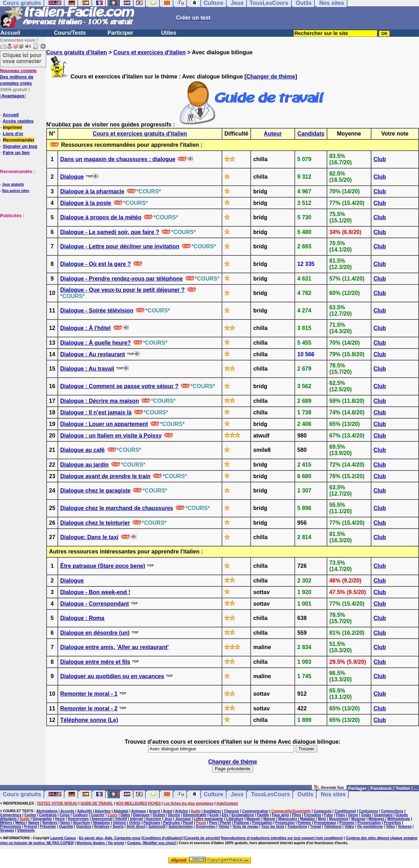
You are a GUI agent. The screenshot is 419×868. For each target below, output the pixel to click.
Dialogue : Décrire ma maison (100, 401)
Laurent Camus (63, 838)
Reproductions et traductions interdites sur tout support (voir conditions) (282, 838)
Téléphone (333, 826)
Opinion (120, 823)
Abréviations (47, 811)
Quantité (66, 826)
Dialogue (72, 177)
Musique (359, 819)
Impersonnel (102, 819)
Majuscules (288, 819)
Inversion (153, 819)
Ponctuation (262, 823)
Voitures (405, 826)
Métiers (6, 823)
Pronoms (347, 823)
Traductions (297, 826)
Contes (30, 815)
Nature (34, 823)
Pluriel (226, 823)
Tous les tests (273, 826)
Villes (390, 826)
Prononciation (369, 823)
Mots (322, 819)
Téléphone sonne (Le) (89, 720)
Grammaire (383, 815)
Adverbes (103, 811)
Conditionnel (345, 811)
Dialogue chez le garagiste (95, 491)
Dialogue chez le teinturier (95, 523)
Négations (102, 823)
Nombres (50, 823)
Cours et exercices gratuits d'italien (140, 134)
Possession (285, 823)
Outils (305, 794)
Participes (152, 823)
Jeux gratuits (13, 184)
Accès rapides (18, 121)
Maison (269, 819)
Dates (125, 815)
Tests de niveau (245, 826)
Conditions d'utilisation (162, 838)
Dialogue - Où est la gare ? (96, 264)
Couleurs (80, 815)
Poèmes (304, 823)
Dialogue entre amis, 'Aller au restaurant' (114, 647)
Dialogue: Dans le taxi (89, 537)
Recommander (19, 140)
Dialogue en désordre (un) (95, 633)
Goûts (366, 815)
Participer (120, 33)
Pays (213, 823)
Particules (172, 823)
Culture (214, 794)
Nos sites (333, 794)
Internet (136, 819)
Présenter (48, 826)
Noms (65, 823)
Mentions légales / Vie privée (100, 843)
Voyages (7, 830)
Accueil (10, 33)
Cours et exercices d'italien (150, 52)
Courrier (97, 815)
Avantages (13, 96)
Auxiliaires (212, 811)
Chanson (232, 811)
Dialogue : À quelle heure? (96, 343)
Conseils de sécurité (202, 838)
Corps (65, 815)
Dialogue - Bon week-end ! (95, 592)
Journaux (183, 819)
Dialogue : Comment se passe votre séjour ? (119, 386)
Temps (224, 826)
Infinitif (121, 819)
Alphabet (121, 811)
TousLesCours (270, 794)
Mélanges (376, 819)
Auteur (273, 134)
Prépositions (11, 826)
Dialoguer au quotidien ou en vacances (112, 676)
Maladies (307, 819)
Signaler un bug (20, 146)
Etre (225, 815)
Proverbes (393, 823)
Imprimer (13, 127)
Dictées (159, 815)
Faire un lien (16, 153)
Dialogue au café (82, 450)
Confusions (368, 811)
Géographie (42, 819)
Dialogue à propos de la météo (101, 217)
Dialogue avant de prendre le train (105, 476)
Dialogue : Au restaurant (93, 354)
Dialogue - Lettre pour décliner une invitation (120, 246)
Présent (31, 826)
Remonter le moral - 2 (89, 708)
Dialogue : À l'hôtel (85, 328)
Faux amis (281, 815)
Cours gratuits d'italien (77, 52)
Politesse (242, 823)
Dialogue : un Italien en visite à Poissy (111, 436)
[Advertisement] (21, 254)
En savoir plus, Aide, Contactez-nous (110, 838)
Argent (154, 811)
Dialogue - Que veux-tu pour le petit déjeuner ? (123, 290)
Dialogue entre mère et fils (95, 662)
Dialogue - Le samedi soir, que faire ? (110, 232)
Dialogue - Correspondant (95, 604)
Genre (353, 815)
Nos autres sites (16, 191)
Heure (60, 819)
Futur (329, 815)
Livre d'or (13, 134)
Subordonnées (181, 826)
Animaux (139, 811)
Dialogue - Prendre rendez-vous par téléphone (121, 279)
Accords (67, 811)
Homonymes (78, 819)
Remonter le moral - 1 (89, 694)
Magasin (253, 819)
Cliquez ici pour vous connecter (22, 58)
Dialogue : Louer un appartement (104, 424)
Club (380, 159)
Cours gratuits (22, 794)
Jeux (237, 794)
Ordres (135, 823)
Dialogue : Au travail (87, 369)
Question (83, 826)
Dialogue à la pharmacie (92, 191)
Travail (316, 826)
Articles (181, 811)
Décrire (174, 815)
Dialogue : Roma (82, 618)
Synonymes (205, 826)
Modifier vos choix (159, 843)
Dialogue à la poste (86, 203)
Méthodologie (399, 819)
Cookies (134, 843)
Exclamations (243, 815)
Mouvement (339, 819)
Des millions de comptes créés (18, 77)
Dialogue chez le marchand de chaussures (117, 508)
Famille (263, 815)
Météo (20, 823)
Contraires (48, 815)
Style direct (136, 826)
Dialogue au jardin (85, 465)
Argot (167, 811)
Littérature (235, 819)
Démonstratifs (195, 815)
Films (296, 815)
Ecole (214, 815)
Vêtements (26, 830)
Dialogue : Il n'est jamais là (96, 412)
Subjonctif (157, 826)
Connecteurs (11, 815)
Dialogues (141, 815)
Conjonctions (392, 811)
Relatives (102, 826)
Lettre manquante (209, 819)
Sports (118, 826)
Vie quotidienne (370, 826)
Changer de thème (271, 77)
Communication (255, 811)
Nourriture (82, 823)
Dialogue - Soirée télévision (97, 311)
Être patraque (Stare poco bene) (103, 566)
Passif (188, 823)
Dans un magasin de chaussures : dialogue (118, 159)
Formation (313, 815)
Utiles (169, 33)
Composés (323, 811)
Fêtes (341, 815)
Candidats (311, 134)
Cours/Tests (70, 33)
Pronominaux (325, 823)
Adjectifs (84, 811)
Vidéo (349, 826)
